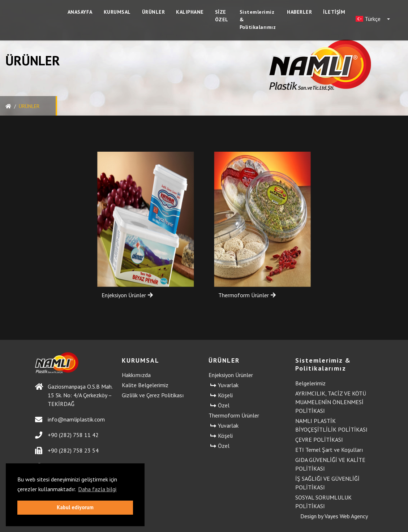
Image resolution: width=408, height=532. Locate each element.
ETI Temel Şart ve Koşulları (329, 450)
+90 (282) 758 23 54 (67, 451)
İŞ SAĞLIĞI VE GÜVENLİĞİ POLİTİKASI (327, 483)
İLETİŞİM (334, 12)
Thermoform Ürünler (247, 295)
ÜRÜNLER (154, 12)
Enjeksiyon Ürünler (121, 295)
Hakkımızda (136, 375)
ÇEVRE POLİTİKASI (319, 440)
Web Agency (354, 516)
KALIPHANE (190, 12)
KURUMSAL (117, 12)
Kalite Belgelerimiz (145, 385)
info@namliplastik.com (70, 419)
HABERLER (299, 12)
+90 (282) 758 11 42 (67, 435)
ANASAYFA (80, 12)
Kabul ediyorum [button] (75, 507)
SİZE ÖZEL (222, 16)
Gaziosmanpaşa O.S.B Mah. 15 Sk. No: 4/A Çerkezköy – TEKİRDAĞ (74, 395)
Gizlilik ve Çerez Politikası (153, 395)
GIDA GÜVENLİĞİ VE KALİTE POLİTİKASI (330, 464)
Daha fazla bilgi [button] (97, 489)
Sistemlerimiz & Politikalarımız (258, 20)
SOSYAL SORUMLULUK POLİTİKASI (323, 502)
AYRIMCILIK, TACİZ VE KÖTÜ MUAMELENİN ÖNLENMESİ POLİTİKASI (331, 402)
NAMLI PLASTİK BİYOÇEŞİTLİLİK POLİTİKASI (331, 425)
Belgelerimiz (310, 383)
